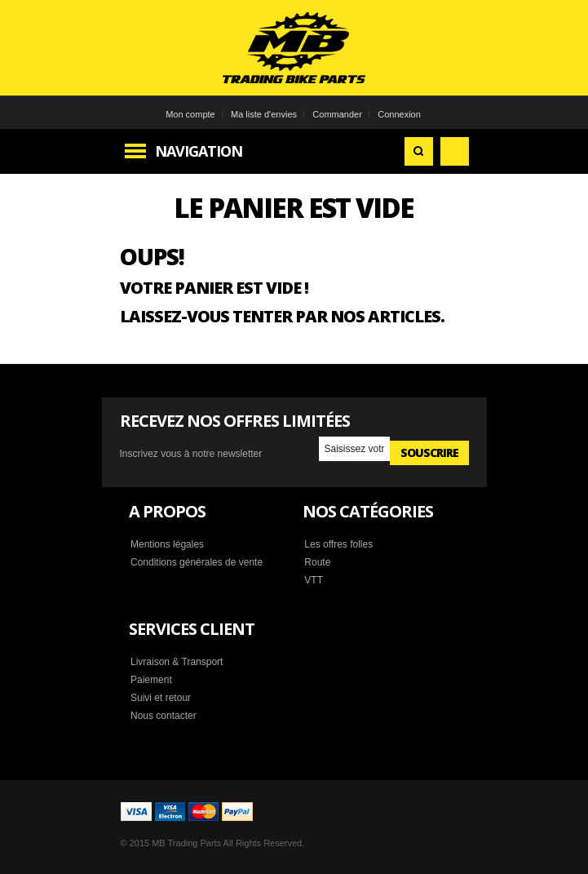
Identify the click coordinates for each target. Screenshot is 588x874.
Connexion (399, 114)
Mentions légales (167, 544)
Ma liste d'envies (264, 114)
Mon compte (190, 114)
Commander (337, 114)
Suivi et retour (161, 698)
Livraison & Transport (177, 662)
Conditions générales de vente (197, 562)
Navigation (199, 151)
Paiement (151, 680)
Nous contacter (164, 716)
